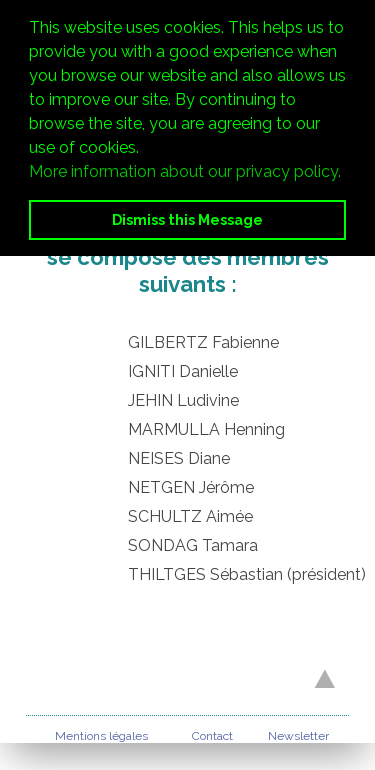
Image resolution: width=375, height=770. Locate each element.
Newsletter (298, 736)
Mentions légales (101, 736)
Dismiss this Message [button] (187, 219)
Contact (212, 736)
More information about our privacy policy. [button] (185, 171)
